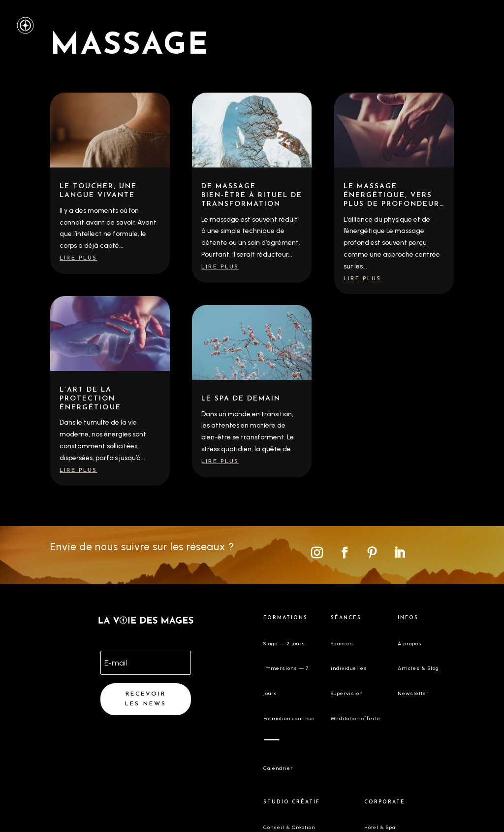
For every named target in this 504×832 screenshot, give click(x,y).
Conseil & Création (289, 827)
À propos (410, 644)
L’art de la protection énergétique (90, 399)
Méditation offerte (356, 718)
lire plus (78, 258)
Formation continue (289, 718)
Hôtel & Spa (380, 827)
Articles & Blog (418, 668)
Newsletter (413, 693)
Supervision (347, 693)
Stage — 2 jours (284, 644)
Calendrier (278, 768)
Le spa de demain (241, 399)
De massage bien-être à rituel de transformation (252, 195)
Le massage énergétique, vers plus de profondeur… (394, 195)
